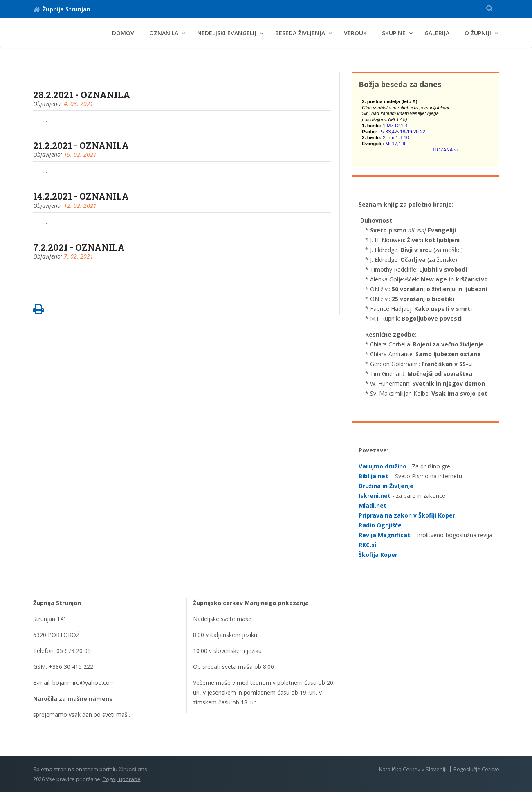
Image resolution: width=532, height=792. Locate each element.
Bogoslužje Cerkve (476, 769)
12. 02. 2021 (80, 206)
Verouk (355, 33)
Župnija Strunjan (62, 9)
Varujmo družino (383, 466)
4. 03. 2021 (79, 104)
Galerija (437, 33)
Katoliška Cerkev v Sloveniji (413, 769)
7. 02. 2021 (79, 256)
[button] (489, 8)
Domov (123, 33)
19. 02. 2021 (80, 154)
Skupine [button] (394, 33)
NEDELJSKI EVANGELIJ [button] (227, 33)
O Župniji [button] (478, 33)
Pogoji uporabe (122, 779)
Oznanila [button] (164, 33)
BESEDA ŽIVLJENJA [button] (300, 33)
